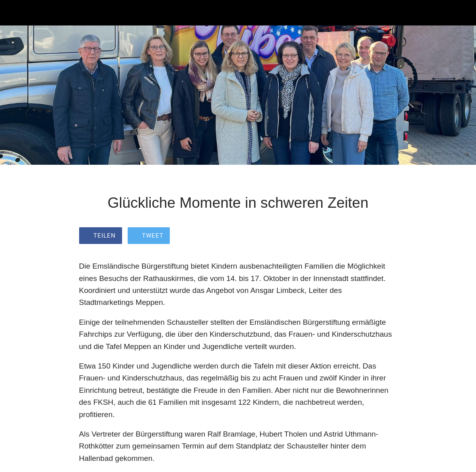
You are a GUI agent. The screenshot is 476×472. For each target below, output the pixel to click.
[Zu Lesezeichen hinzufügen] (388, 236)
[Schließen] (13, 13)
